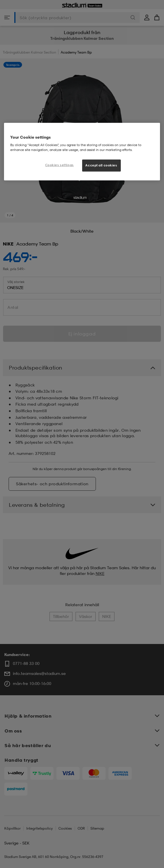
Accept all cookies (101, 165)
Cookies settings (60, 165)
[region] (82, 152)
